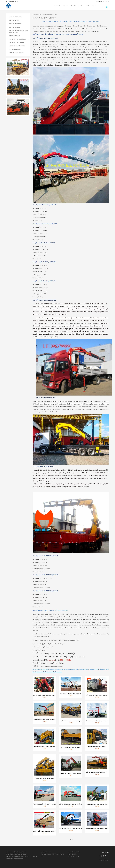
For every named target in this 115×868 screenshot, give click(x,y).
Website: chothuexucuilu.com (13, 861)
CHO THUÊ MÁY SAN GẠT (15, 24)
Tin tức (80, 6)
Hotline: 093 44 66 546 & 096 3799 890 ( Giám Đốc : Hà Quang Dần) (22, 856)
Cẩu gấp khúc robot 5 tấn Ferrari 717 (97, 772)
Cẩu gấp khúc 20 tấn (84, 669)
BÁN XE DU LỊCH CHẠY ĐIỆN (16, 43)
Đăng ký (107, 1)
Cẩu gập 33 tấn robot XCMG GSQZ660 (97, 695)
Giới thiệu (65, 6)
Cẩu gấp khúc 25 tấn (37, 672)
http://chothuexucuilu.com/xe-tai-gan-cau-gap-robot (52, 667)
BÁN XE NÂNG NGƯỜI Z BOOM (17, 46)
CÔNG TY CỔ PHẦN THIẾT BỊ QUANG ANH (16, 852)
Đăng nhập (99, 1)
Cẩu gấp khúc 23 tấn (104, 669)
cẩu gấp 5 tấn (45, 669)
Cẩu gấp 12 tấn (67, 669)
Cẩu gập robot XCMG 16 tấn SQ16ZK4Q (44, 747)
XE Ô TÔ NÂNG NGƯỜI (15, 49)
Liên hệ (93, 6)
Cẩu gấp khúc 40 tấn (57, 672)
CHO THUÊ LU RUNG (14, 27)
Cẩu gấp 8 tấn (52, 669)
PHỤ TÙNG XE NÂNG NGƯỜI (16, 53)
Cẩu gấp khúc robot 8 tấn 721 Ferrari (71, 773)
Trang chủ (57, 6)
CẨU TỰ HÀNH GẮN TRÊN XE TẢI (17, 39)
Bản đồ (87, 6)
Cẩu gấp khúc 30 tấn (47, 672)
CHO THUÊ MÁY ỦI (14, 20)
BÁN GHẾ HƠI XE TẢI (14, 36)
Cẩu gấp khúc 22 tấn (94, 669)
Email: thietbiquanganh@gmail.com (15, 859)
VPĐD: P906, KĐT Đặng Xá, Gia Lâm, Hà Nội (16, 854)
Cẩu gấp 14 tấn (75, 669)
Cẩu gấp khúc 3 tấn (37, 669)
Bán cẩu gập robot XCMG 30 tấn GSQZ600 (71, 721)
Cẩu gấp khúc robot (37, 42)
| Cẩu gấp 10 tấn (59, 669)
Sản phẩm (73, 6)
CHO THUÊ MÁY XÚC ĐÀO (16, 17)
